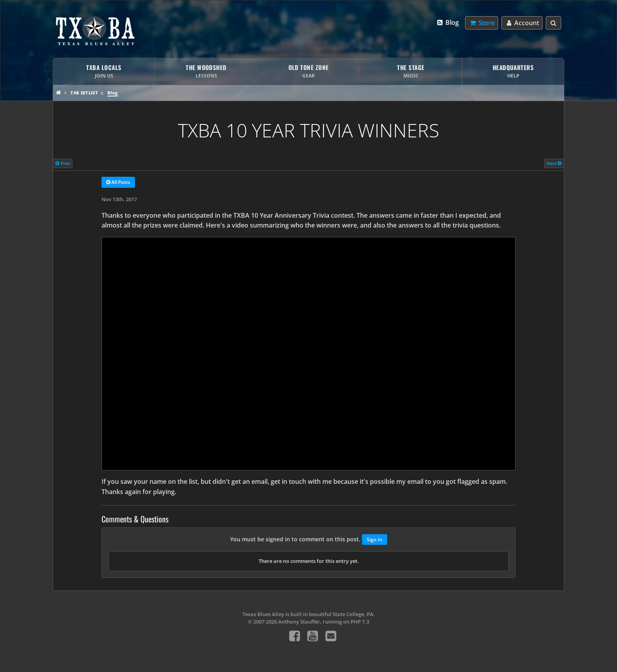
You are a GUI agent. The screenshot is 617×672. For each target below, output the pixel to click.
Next (554, 163)
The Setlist (84, 93)
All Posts (118, 183)
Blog (448, 22)
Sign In (375, 540)
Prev (63, 163)
